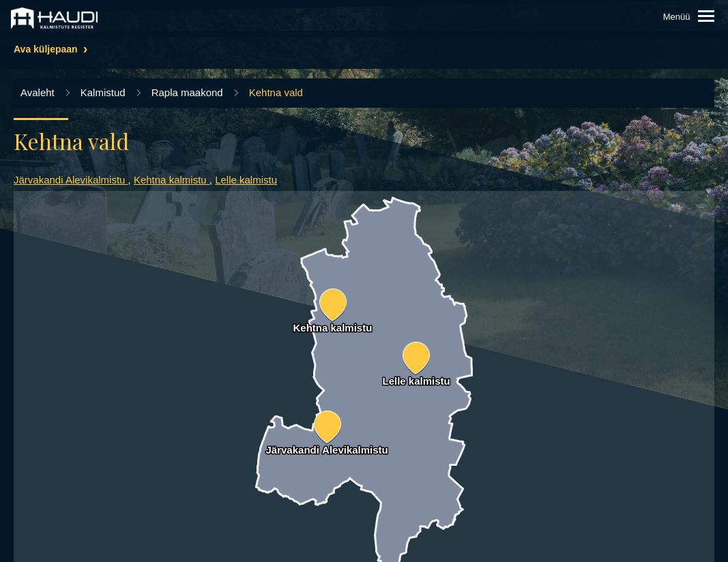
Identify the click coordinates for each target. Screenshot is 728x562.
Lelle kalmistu (246, 180)
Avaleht (38, 92)
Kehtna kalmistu (172, 180)
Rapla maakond (187, 92)
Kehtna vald (276, 92)
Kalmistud (103, 92)
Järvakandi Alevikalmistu (71, 180)
